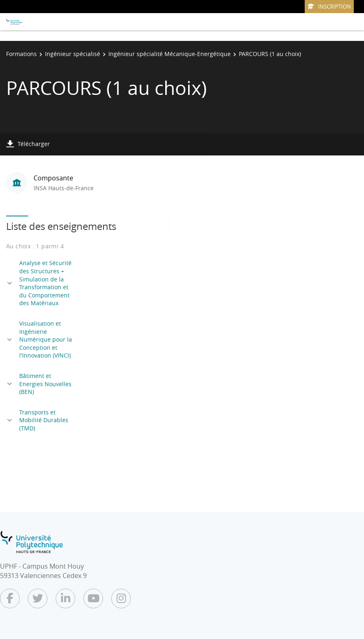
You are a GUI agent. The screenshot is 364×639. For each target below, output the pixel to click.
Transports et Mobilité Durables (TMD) (44, 420)
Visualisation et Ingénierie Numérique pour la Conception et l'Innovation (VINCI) (46, 339)
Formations (21, 54)
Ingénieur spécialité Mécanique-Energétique (170, 54)
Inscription (329, 7)
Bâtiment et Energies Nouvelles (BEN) (45, 384)
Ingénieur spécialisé (73, 54)
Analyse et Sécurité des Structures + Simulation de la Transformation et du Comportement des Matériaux (45, 283)
